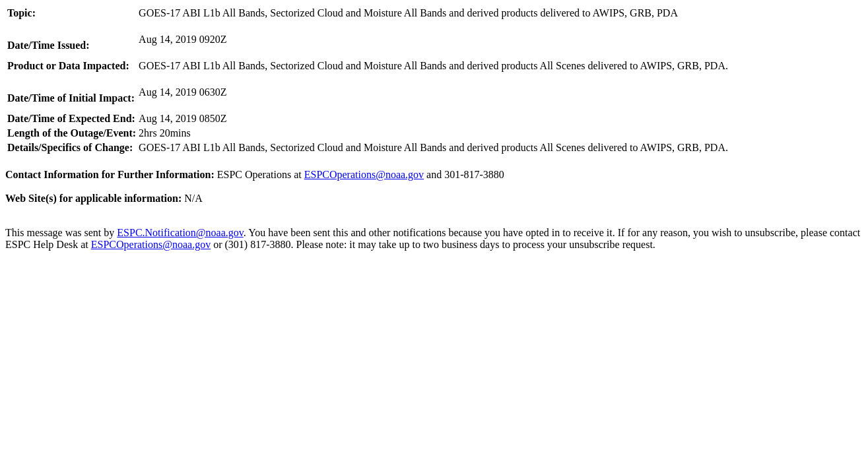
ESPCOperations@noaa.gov (364, 174)
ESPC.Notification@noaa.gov (180, 233)
